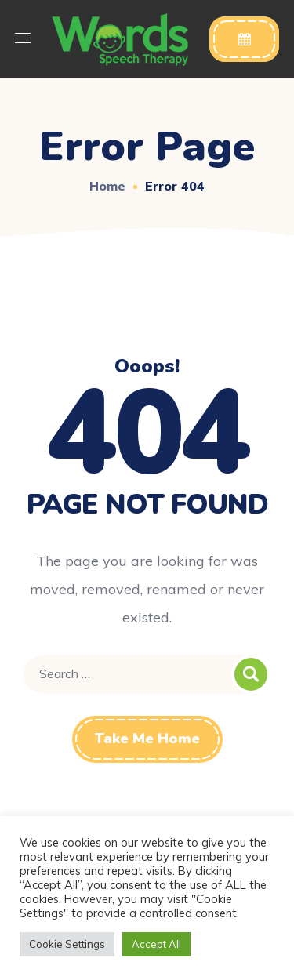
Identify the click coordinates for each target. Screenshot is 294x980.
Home (107, 186)
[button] (244, 39)
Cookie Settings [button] (67, 944)
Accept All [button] (156, 944)
